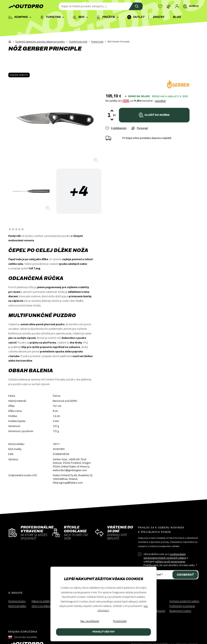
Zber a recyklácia (41, 606)
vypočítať (160, 101)
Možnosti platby (17, 606)
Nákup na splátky (41, 601)
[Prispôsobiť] (120, 621)
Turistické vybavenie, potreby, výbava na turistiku (40, 41)
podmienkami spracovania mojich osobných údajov (165, 556)
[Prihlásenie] (177, 6)
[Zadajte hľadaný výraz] (101, 6)
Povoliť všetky (103, 632)
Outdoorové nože (78, 41)
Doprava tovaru (17, 601)
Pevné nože (97, 41)
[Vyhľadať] (136, 6)
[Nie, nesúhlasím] (90, 621)
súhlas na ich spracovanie (170, 562)
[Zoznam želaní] (160, 6)
